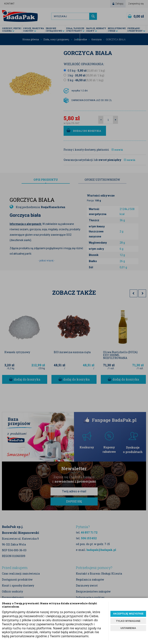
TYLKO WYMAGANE (128, 621)
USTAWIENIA (128, 628)
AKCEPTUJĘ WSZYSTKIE (128, 614)
